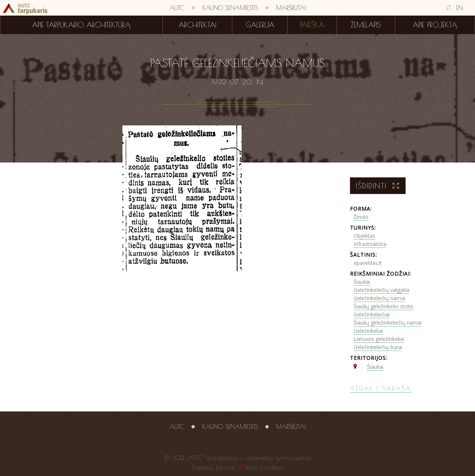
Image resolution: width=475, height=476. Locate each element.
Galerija (260, 25)
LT (449, 8)
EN (459, 8)
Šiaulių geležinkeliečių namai (388, 323)
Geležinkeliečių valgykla (381, 290)
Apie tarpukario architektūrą (81, 25)
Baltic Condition (264, 467)
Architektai (197, 25)
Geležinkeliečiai (372, 314)
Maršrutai (291, 8)
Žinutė (361, 217)
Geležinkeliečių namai (379, 298)
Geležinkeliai (368, 331)
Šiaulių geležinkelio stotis (384, 306)
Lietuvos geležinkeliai (379, 339)
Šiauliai (362, 282)
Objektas (364, 236)
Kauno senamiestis (230, 8)
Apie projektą (435, 25)
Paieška (312, 25)
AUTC (177, 8)
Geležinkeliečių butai (378, 347)
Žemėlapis (366, 25)
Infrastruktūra (370, 244)
